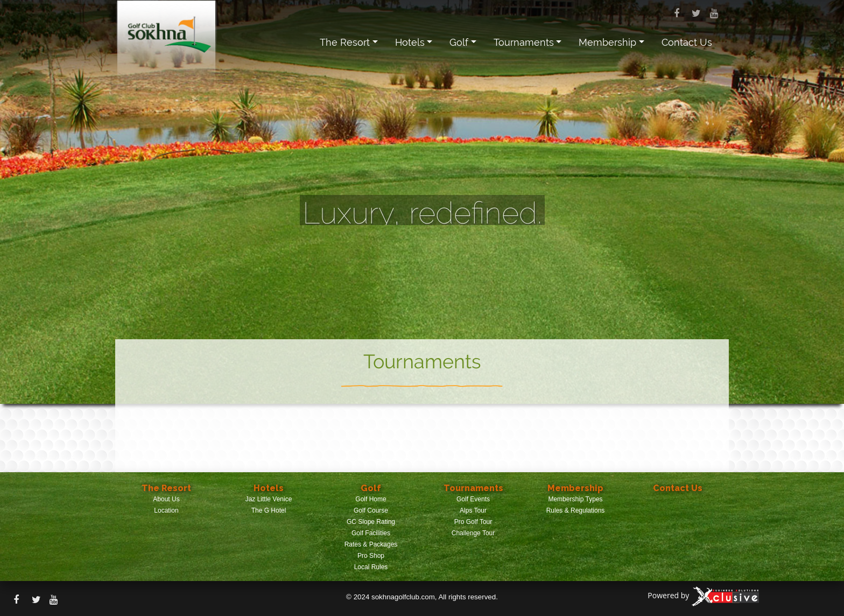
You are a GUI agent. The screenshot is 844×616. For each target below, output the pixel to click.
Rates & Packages (371, 544)
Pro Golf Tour (473, 522)
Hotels (410, 42)
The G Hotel (269, 510)
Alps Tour (473, 510)
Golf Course (371, 510)
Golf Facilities (371, 533)
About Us (166, 499)
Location (166, 510)
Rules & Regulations (576, 510)
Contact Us (687, 42)
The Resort (345, 42)
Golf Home (371, 499)
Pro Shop (371, 556)
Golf (459, 42)
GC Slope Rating (371, 522)
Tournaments (524, 42)
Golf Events (473, 499)
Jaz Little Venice (269, 499)
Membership (607, 42)
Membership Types (575, 499)
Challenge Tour (473, 533)
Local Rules (371, 567)
